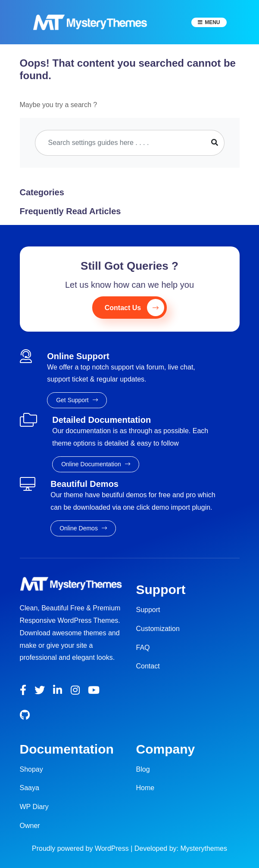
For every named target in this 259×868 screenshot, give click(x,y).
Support (148, 610)
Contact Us (134, 308)
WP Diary (34, 807)
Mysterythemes (204, 848)
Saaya (30, 788)
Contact (148, 666)
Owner (30, 826)
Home (145, 788)
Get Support (77, 400)
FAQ (143, 648)
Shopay (31, 769)
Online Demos (83, 528)
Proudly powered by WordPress (81, 848)
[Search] (120, 143)
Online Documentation (95, 464)
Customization (158, 629)
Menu (212, 22)
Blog (143, 769)
